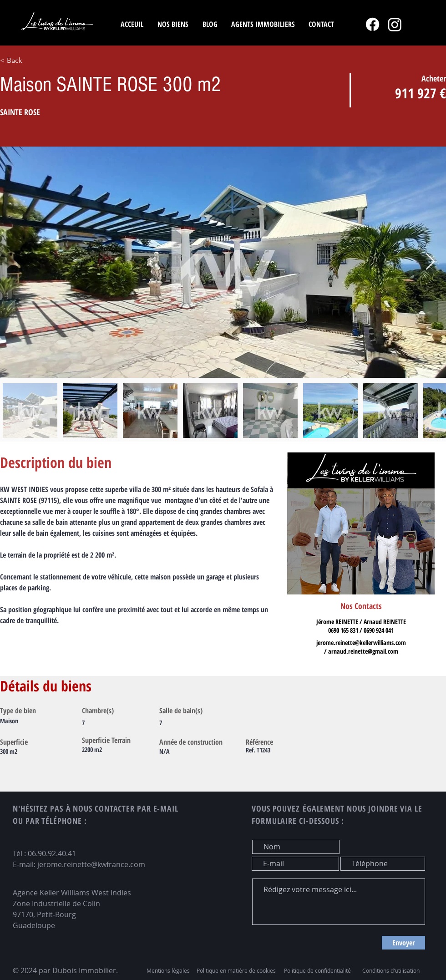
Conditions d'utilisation (391, 970)
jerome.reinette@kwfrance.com (91, 864)
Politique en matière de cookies (237, 970)
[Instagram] (395, 24)
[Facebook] (373, 24)
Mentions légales (168, 970)
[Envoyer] (403, 943)
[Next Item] (430, 262)
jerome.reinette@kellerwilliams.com (361, 642)
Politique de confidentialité (317, 970)
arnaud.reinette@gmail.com (363, 651)
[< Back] (46, 61)
